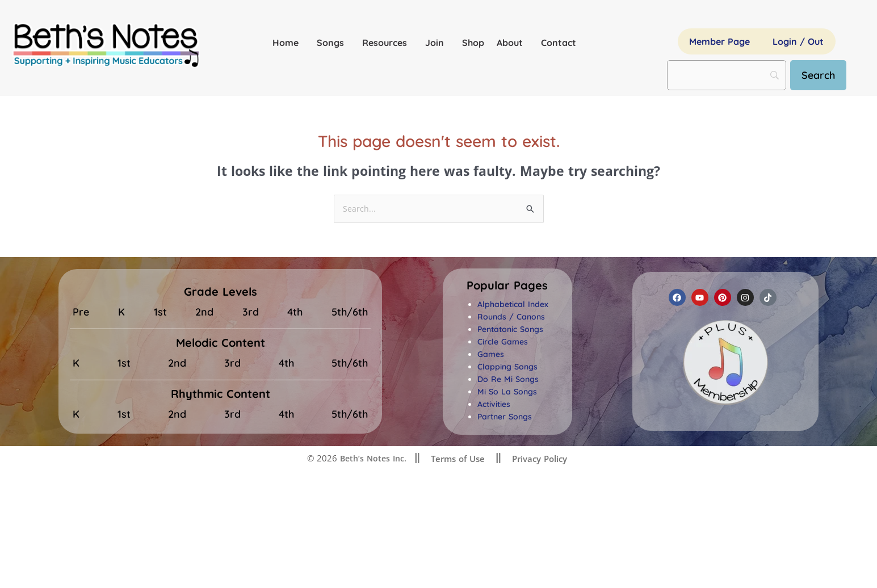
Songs (333, 43)
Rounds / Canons (511, 317)
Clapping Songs (507, 367)
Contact (559, 43)
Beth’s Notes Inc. (372, 459)
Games (491, 355)
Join (437, 43)
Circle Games (503, 342)
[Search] (822, 75)
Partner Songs (505, 417)
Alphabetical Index (513, 305)
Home (288, 43)
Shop (473, 43)
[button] (507, 286)
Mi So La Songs (507, 392)
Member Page (719, 41)
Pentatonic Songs (510, 330)
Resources (387, 43)
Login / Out (798, 41)
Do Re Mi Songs (508, 380)
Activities (494, 405)
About (513, 43)
